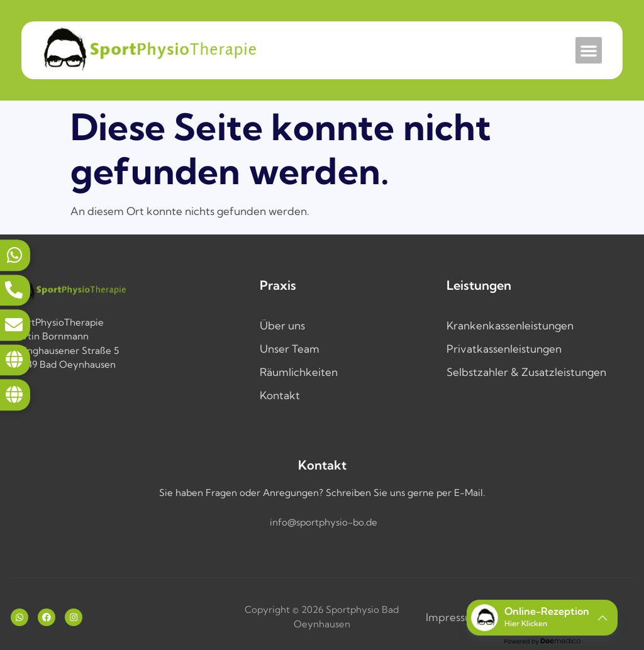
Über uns (282, 325)
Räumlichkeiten (299, 372)
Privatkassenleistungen (504, 349)
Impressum (453, 617)
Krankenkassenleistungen (510, 325)
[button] (589, 50)
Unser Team (290, 349)
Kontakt (280, 395)
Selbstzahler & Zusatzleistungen (526, 372)
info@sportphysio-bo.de (324, 522)
